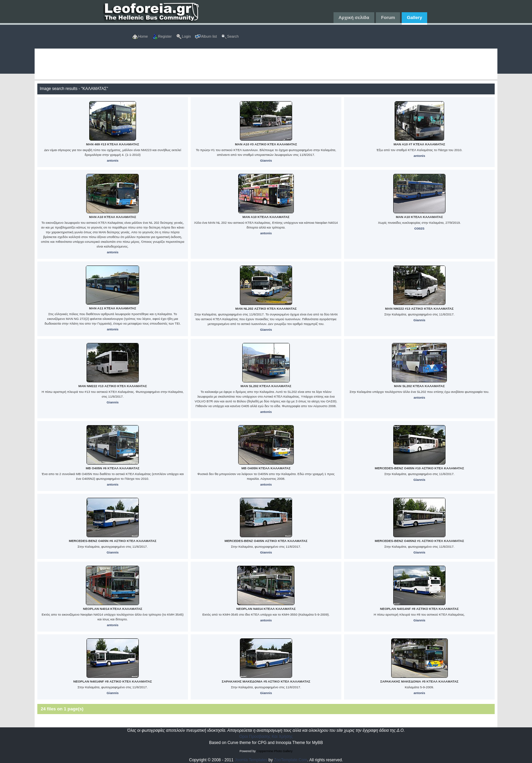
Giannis (266, 160)
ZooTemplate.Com (290, 760)
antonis (113, 160)
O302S (419, 228)
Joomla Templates (251, 760)
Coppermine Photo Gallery (274, 751)
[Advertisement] (238, 64)
